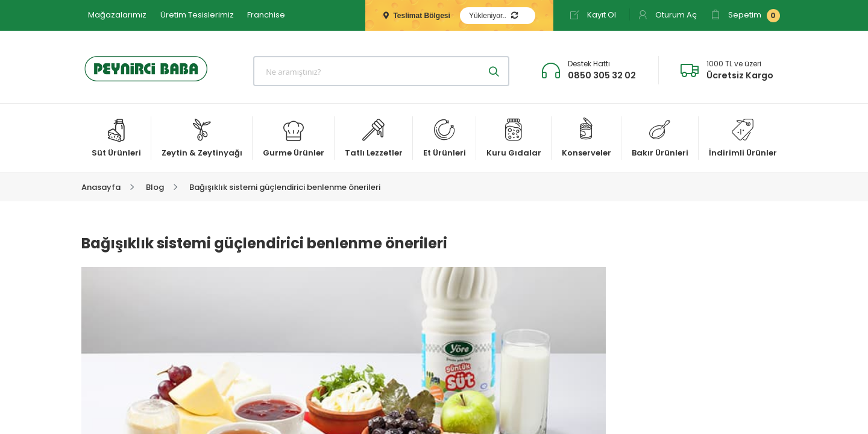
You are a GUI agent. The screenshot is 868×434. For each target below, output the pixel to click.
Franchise (266, 15)
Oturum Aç (667, 15)
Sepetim (745, 16)
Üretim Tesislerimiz (197, 15)
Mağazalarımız (117, 15)
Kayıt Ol (593, 15)
